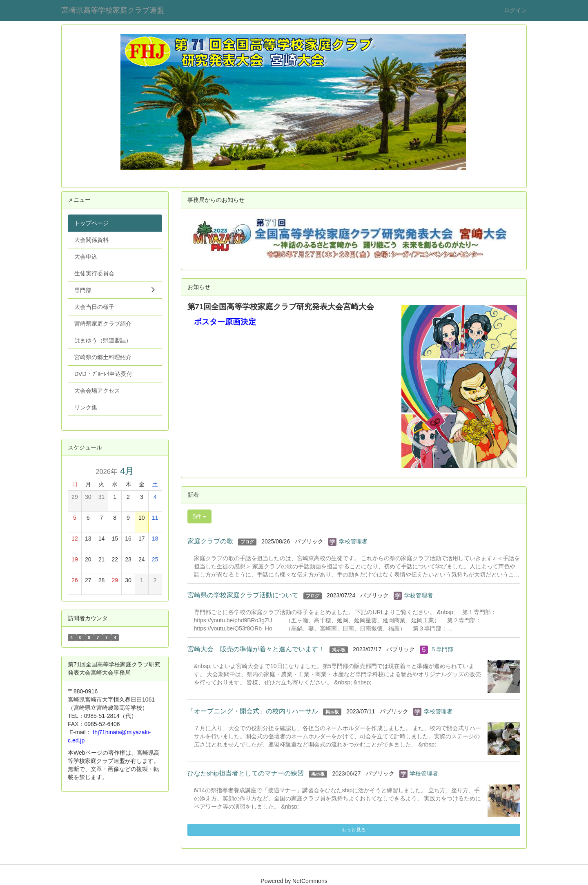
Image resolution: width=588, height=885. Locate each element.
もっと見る (354, 830)
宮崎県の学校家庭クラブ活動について (243, 595)
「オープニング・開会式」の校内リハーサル (253, 711)
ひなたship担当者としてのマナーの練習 (246, 773)
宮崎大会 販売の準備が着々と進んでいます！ (256, 649)
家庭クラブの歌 (210, 541)
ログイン (515, 10)
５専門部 (442, 649)
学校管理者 (353, 541)
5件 (200, 516)
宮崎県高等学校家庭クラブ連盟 (113, 10)
